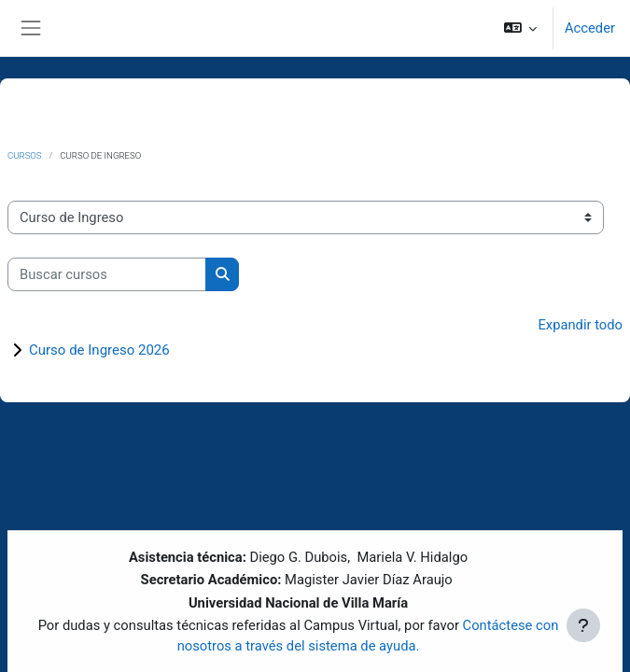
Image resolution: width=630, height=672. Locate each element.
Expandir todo (580, 325)
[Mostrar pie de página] (583, 625)
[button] (520, 28)
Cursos (25, 155)
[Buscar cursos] (107, 274)
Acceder (590, 28)
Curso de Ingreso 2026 (99, 350)
